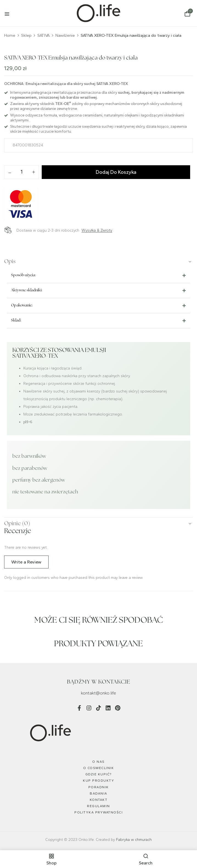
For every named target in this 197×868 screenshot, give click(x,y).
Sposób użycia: (23, 275)
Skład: (16, 321)
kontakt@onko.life (99, 693)
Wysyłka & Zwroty (97, 230)
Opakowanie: (22, 305)
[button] (187, 14)
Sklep (26, 35)
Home (10, 35)
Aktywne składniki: (26, 290)
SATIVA (43, 35)
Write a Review (26, 562)
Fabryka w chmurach (134, 840)
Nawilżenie (65, 35)
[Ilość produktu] (22, 172)
